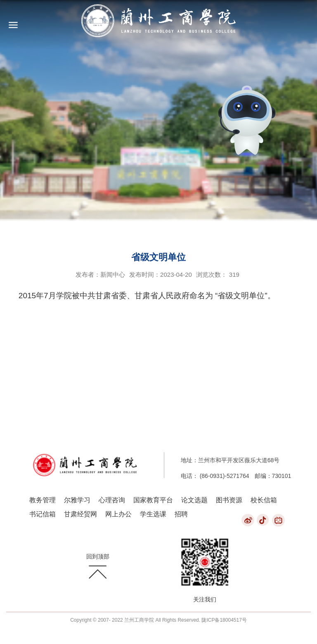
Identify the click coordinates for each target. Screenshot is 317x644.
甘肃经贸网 (80, 514)
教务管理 (43, 500)
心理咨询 (112, 500)
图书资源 (229, 500)
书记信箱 (43, 514)
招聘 (181, 514)
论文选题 (194, 500)
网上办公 (118, 514)
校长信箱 (264, 500)
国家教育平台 (153, 500)
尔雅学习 (77, 500)
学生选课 (153, 514)
